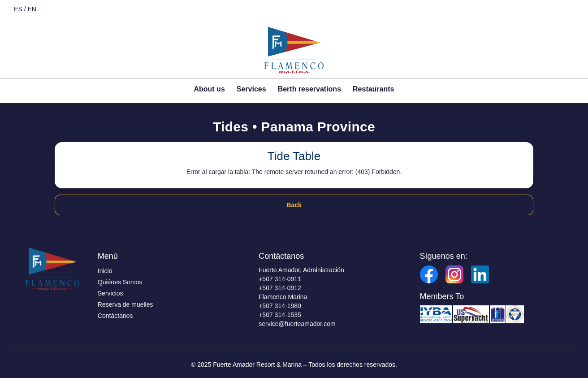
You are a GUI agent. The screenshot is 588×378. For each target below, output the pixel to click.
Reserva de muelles (125, 304)
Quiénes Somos (120, 282)
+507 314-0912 (280, 288)
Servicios (110, 293)
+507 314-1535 (280, 315)
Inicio (105, 271)
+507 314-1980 (280, 306)
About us (209, 89)
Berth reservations (309, 89)
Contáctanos (115, 316)
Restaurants (373, 89)
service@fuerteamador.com (297, 324)
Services (251, 89)
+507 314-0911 (280, 279)
